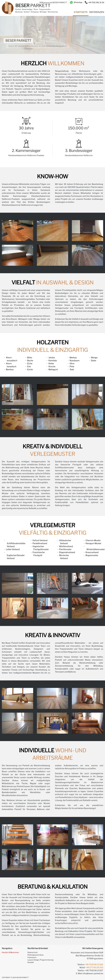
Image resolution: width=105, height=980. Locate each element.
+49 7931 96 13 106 (94, 965)
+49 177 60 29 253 (94, 968)
